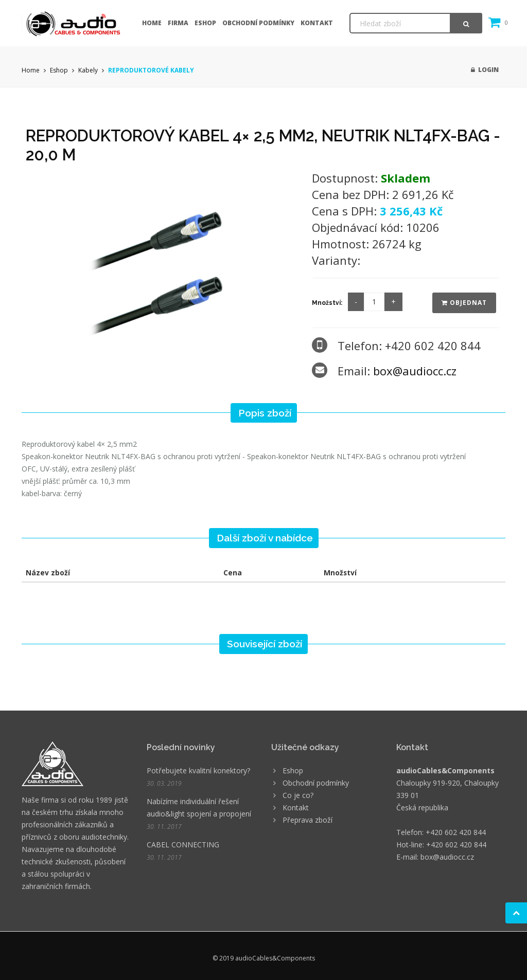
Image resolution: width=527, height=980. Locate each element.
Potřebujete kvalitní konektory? (198, 770)
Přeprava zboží (308, 820)
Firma (178, 23)
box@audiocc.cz (415, 371)
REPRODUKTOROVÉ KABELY (151, 70)
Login (485, 70)
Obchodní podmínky (258, 23)
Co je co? (298, 795)
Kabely (88, 70)
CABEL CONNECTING (183, 845)
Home (152, 23)
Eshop (205, 23)
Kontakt (317, 23)
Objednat (464, 303)
